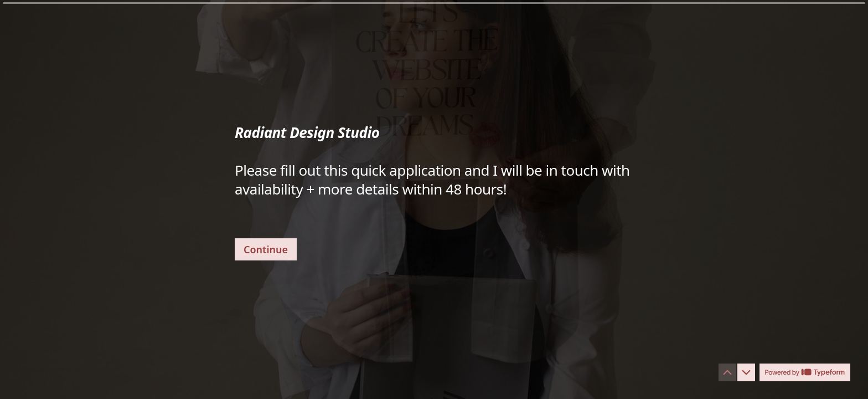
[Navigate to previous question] (727, 372)
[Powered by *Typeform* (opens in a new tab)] (805, 372)
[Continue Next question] (266, 249)
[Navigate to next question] (746, 372)
